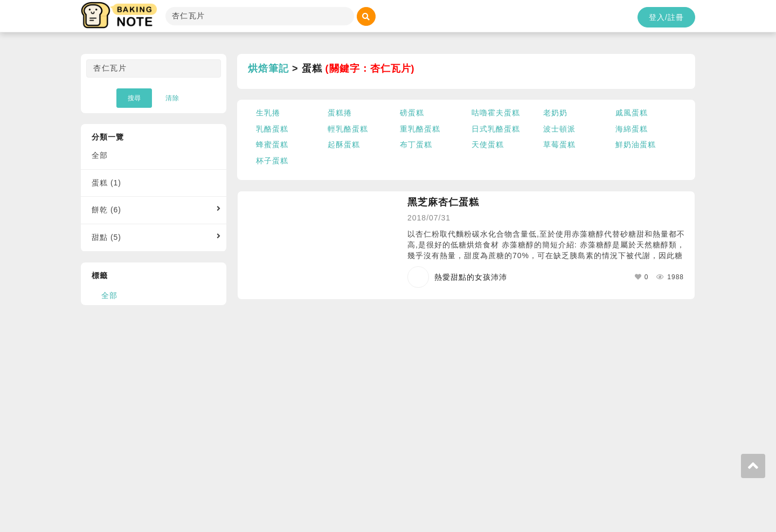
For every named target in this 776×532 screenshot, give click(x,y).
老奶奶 (555, 113)
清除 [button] (172, 98)
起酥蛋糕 (344, 144)
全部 (100, 155)
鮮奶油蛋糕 (636, 144)
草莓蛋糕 (559, 144)
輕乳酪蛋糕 (348, 129)
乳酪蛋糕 (272, 129)
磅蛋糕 (412, 113)
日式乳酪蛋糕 (496, 129)
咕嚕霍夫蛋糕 (496, 113)
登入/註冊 (666, 17)
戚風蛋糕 (632, 113)
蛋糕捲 (340, 113)
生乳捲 (268, 113)
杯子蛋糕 (272, 161)
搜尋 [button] (134, 98)
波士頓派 (559, 129)
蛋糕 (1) (106, 183)
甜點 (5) (106, 237)
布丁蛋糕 (416, 144)
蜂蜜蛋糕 (272, 144)
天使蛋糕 (488, 144)
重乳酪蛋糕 (420, 129)
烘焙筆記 (268, 68)
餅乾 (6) (106, 210)
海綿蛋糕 (632, 129)
